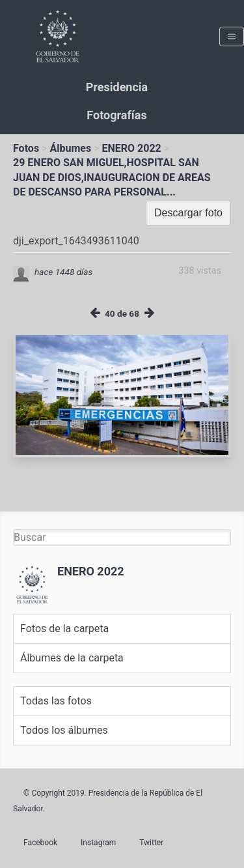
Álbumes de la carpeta (72, 658)
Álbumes (70, 148)
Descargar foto (188, 213)
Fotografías (116, 115)
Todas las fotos (56, 701)
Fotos (26, 148)
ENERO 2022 (132, 148)
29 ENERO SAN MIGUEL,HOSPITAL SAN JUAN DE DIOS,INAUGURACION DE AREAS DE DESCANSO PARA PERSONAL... (112, 177)
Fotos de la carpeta (64, 629)
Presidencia (117, 87)
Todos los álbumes (64, 730)
